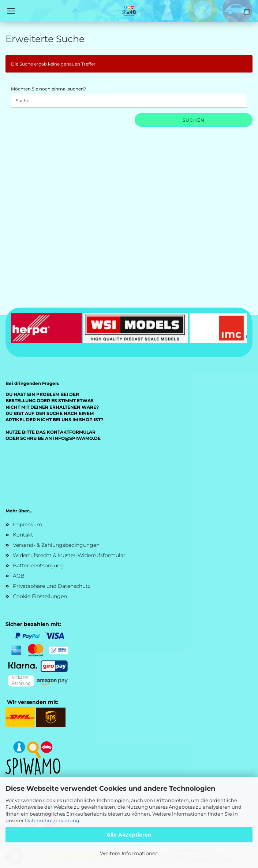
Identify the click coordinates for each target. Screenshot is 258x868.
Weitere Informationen (129, 853)
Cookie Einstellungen (40, 596)
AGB (19, 576)
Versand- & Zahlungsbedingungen (56, 545)
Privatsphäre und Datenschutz (52, 586)
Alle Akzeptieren (129, 835)
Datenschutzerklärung (52, 820)
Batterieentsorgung (38, 565)
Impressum (27, 524)
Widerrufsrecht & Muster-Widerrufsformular (69, 555)
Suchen (194, 120)
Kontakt (23, 535)
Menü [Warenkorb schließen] (11, 11)
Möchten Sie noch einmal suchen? (48, 89)
